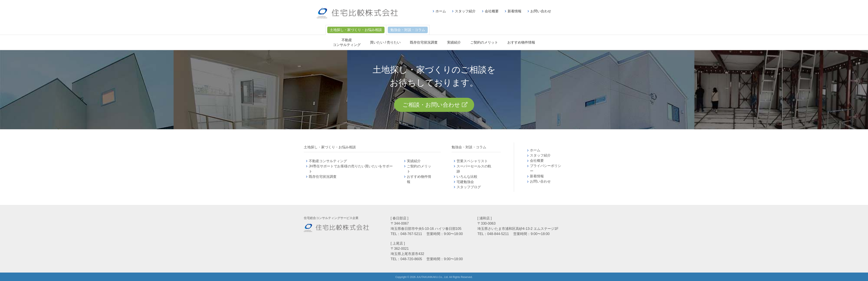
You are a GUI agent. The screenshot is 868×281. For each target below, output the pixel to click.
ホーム (441, 11)
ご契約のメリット (484, 42)
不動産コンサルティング (328, 161)
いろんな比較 (467, 177)
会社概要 (492, 11)
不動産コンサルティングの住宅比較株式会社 (357, 13)
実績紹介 (454, 42)
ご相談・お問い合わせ (431, 105)
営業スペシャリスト (472, 161)
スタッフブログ (469, 187)
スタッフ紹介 (465, 11)
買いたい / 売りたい (385, 42)
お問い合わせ (541, 11)
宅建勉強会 (470, 182)
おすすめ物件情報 (521, 42)
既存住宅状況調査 (424, 42)
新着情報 (515, 11)
